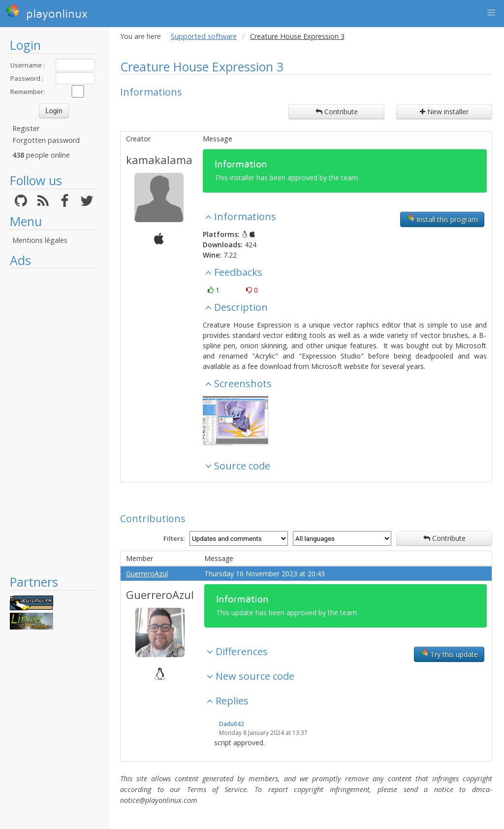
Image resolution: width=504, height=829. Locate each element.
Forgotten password (46, 140)
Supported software (204, 36)
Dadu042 (232, 724)
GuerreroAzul (147, 574)
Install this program (442, 219)
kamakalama (159, 160)
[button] (491, 13)
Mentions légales (40, 240)
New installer (444, 112)
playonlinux (47, 12)
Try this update (449, 654)
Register (26, 128)
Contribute (337, 112)
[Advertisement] (54, 421)
